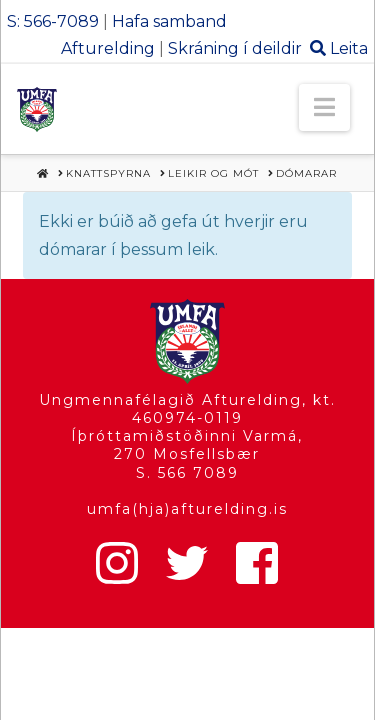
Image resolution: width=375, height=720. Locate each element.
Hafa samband (169, 21)
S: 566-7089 (53, 21)
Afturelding (108, 48)
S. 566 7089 (187, 473)
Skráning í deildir (235, 48)
